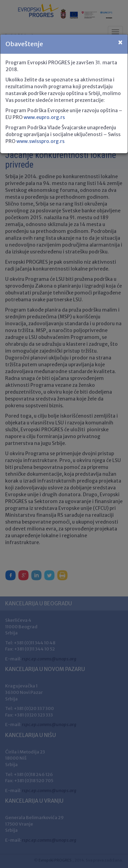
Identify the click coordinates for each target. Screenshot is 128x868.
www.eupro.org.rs (44, 117)
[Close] (120, 43)
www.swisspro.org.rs (40, 141)
